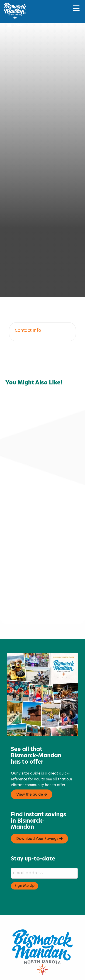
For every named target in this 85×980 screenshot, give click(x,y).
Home (15, 25)
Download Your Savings (39, 813)
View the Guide (32, 768)
